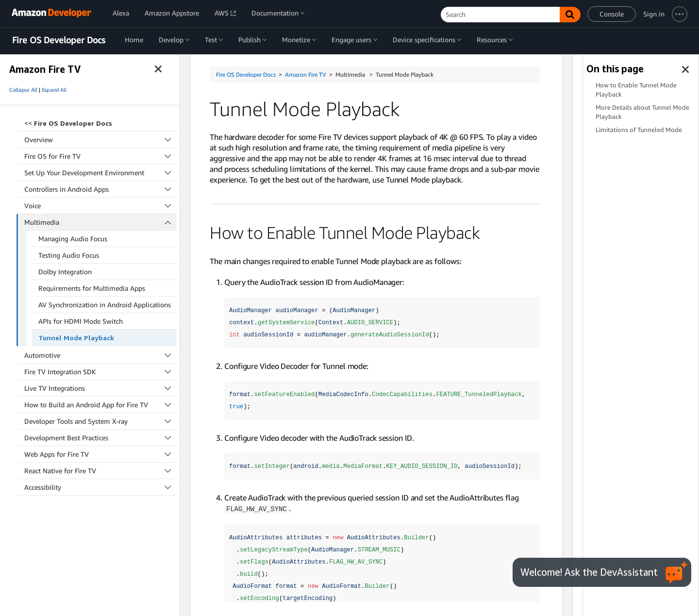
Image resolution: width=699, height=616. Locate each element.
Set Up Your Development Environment (100, 173)
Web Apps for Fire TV (100, 454)
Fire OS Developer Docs (59, 40)
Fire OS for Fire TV (100, 156)
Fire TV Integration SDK (100, 372)
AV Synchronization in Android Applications (105, 305)
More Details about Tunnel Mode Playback (642, 112)
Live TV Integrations (100, 388)
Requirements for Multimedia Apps (92, 288)
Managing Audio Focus (73, 239)
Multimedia (100, 222)
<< (68, 123)
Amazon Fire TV (306, 75)
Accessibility (100, 487)
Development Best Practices (100, 438)
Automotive (100, 355)
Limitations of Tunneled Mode (639, 130)
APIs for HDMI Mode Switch (81, 321)
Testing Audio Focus (69, 255)
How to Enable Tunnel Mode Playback (636, 90)
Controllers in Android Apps (100, 189)
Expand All (54, 90)
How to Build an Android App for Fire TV (100, 405)
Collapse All (23, 90)
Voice (100, 206)
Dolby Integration (65, 272)
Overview (100, 140)
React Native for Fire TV (100, 471)
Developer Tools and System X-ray (100, 421)
